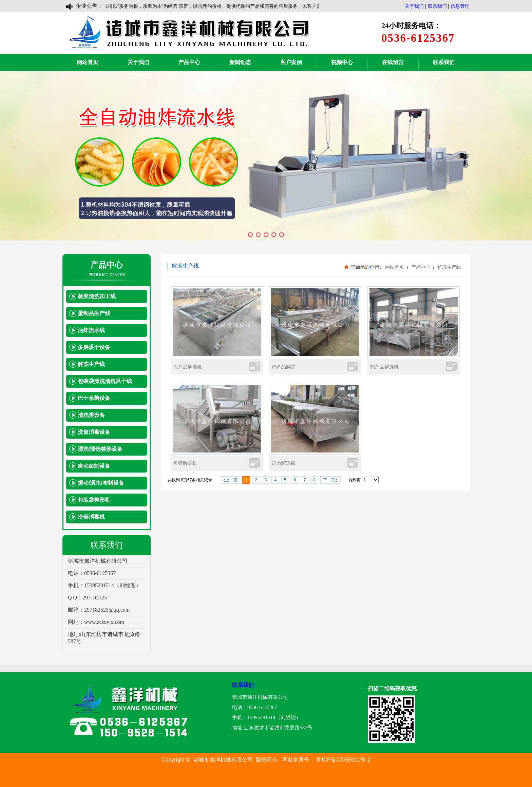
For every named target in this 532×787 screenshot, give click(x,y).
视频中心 (342, 62)
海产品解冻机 (188, 367)
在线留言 (393, 62)
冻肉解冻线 (284, 463)
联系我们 (437, 6)
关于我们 (414, 6)
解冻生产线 (449, 267)
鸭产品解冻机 (384, 367)
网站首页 (88, 62)
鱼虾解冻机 (185, 463)
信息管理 (460, 6)
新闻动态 (240, 62)
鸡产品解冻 (284, 367)
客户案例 (291, 62)
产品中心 (189, 62)
